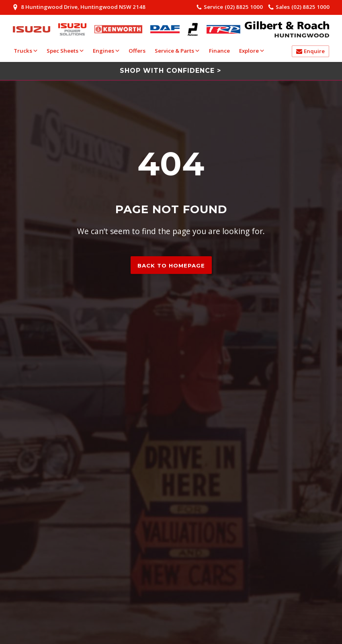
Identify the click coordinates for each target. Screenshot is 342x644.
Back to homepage (171, 265)
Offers (137, 51)
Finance (219, 51)
